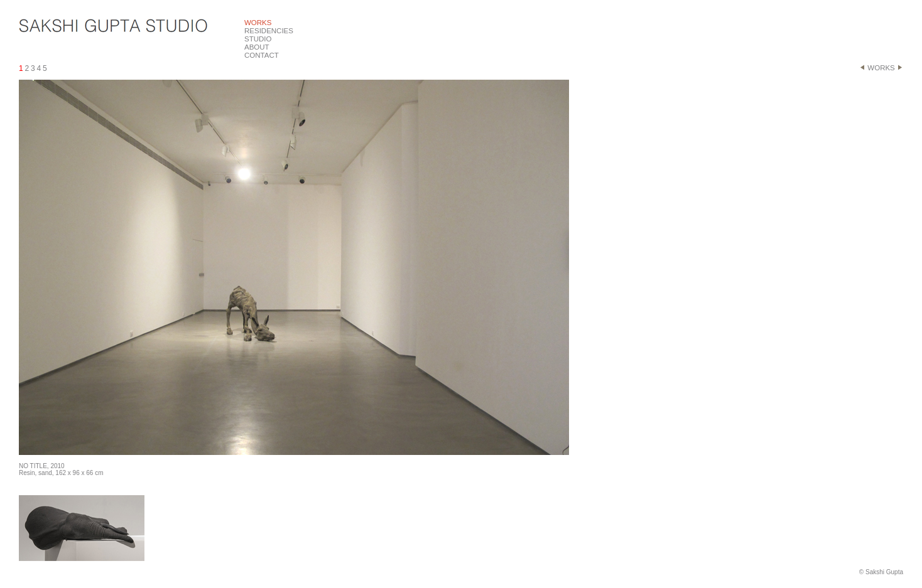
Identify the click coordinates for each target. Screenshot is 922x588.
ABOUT (257, 47)
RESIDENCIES (269, 31)
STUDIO (258, 39)
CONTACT (262, 55)
